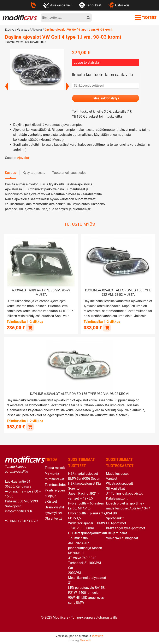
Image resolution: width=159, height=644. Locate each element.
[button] (30, 327)
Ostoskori (118, 5)
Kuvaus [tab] (10, 173)
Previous (7, 86)
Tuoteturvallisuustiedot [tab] (69, 173)
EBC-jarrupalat (116, 533)
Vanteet (112, 478)
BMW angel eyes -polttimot (126, 528)
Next (68, 86)
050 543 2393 (28, 501)
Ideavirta (98, 635)
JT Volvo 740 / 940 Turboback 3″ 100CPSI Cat (84, 562)
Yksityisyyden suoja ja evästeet (55, 495)
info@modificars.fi (18, 511)
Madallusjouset (117, 473)
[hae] (88, 18)
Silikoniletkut (115, 488)
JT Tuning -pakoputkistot (124, 493)
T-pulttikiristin (78, 538)
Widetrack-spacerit (119, 483)
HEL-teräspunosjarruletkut (87, 533)
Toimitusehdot (55, 484)
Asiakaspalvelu (58, 5)
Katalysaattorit (117, 498)
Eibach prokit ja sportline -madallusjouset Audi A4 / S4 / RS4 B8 (128, 508)
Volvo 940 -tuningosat (122, 538)
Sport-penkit (115, 518)
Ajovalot (37, 30)
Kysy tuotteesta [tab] (34, 173)
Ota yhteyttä (54, 518)
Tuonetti (85, 640)
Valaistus (23, 30)
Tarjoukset (90, 5)
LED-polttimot (116, 523)
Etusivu (10, 30)
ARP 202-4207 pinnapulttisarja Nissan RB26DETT (85, 548)
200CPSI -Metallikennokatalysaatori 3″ (87, 577)
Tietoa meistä (55, 467)
